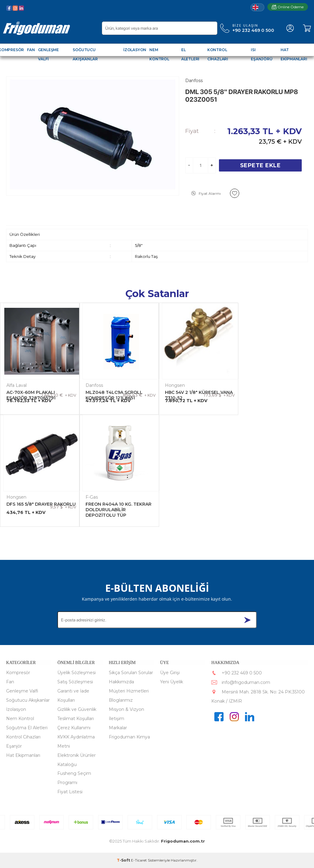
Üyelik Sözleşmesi (77, 673)
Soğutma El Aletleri (27, 728)
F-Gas (13, 496)
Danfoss (94, 385)
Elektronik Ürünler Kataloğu (77, 760)
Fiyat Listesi (70, 792)
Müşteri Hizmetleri (129, 691)
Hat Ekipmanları (23, 755)
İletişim (117, 719)
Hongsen (173, 385)
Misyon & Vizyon (126, 709)
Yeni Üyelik (172, 682)
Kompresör (18, 673)
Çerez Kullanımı (74, 728)
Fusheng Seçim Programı (74, 778)
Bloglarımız (121, 700)
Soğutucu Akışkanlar (28, 700)
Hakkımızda (121, 682)
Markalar (118, 728)
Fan (10, 682)
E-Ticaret (139, 860)
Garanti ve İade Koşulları (73, 696)
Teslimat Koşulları (76, 719)
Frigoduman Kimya (129, 737)
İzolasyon (16, 709)
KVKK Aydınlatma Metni (76, 742)
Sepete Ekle (260, 165)
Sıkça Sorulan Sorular (131, 673)
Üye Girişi (170, 673)
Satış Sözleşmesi (75, 682)
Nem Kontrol (20, 719)
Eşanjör (14, 746)
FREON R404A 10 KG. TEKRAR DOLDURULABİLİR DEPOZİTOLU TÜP (39, 509)
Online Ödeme (288, 7)
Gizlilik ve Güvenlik (77, 709)
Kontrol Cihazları (23, 737)
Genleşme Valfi (22, 691)
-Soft (124, 860)
